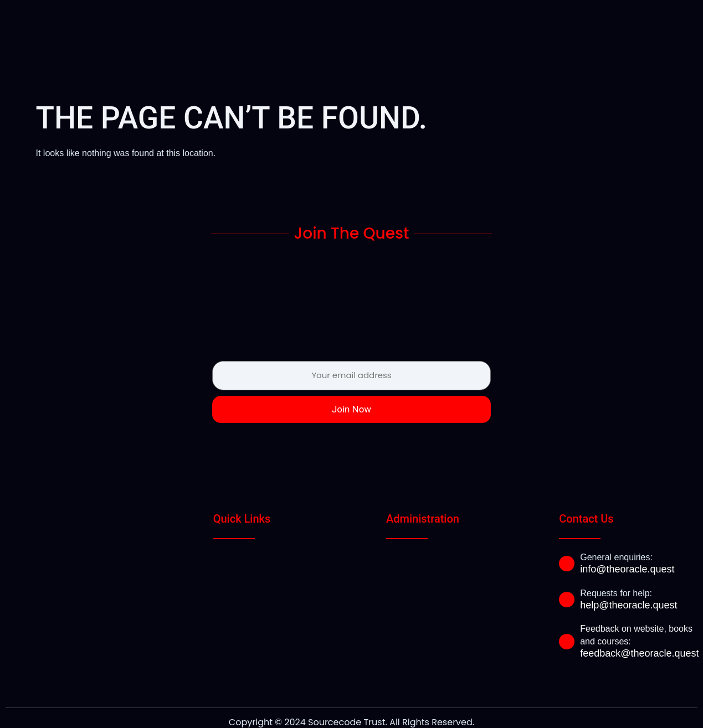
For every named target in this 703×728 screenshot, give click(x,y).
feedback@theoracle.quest (639, 633)
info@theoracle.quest (627, 549)
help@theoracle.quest (628, 585)
